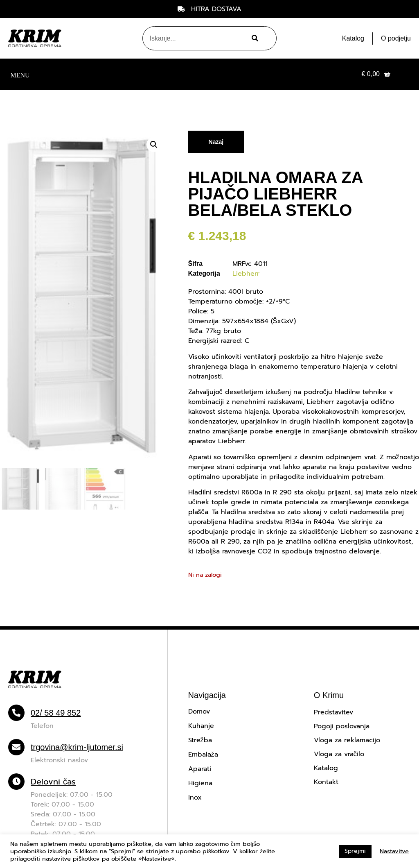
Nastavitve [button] (394, 851)
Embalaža (203, 755)
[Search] (254, 38)
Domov (199, 712)
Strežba (200, 740)
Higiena (200, 783)
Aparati (200, 769)
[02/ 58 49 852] (16, 713)
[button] (20, 74)
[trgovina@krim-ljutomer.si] (16, 747)
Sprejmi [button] (355, 851)
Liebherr (246, 274)
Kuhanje (201, 726)
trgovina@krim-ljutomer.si (77, 747)
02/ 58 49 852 (56, 713)
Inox (195, 798)
